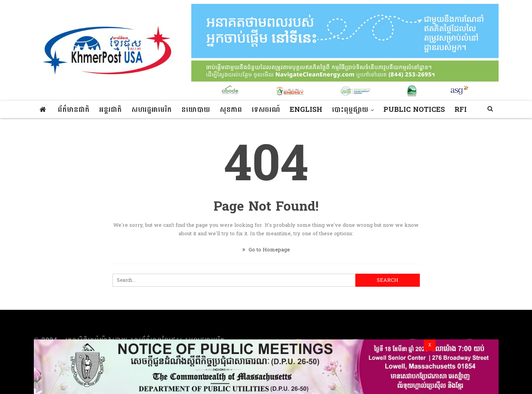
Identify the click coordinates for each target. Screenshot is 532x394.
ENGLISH (306, 110)
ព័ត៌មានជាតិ (74, 110)
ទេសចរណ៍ (266, 110)
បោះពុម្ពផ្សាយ (350, 110)
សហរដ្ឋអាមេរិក (152, 110)
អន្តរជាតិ (110, 110)
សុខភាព (231, 110)
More (394, 110)
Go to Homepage (266, 250)
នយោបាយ (196, 110)
